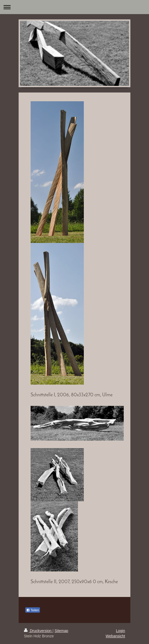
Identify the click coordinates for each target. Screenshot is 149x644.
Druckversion (38, 631)
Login (121, 631)
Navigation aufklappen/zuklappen (74, 7)
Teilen (33, 610)
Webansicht (115, 636)
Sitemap (61, 631)
